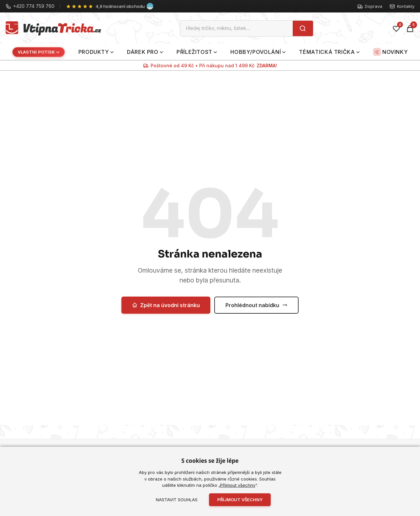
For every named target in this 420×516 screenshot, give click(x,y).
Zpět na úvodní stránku (166, 305)
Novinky (390, 52)
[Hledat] (303, 28)
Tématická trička (329, 52)
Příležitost (197, 52)
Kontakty (402, 6)
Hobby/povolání (258, 52)
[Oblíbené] (396, 29)
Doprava (370, 6)
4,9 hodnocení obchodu (120, 6)
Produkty (96, 52)
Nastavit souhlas (177, 500)
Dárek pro (145, 52)
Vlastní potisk (39, 52)
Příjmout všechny (238, 485)
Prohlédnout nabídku (256, 305)
